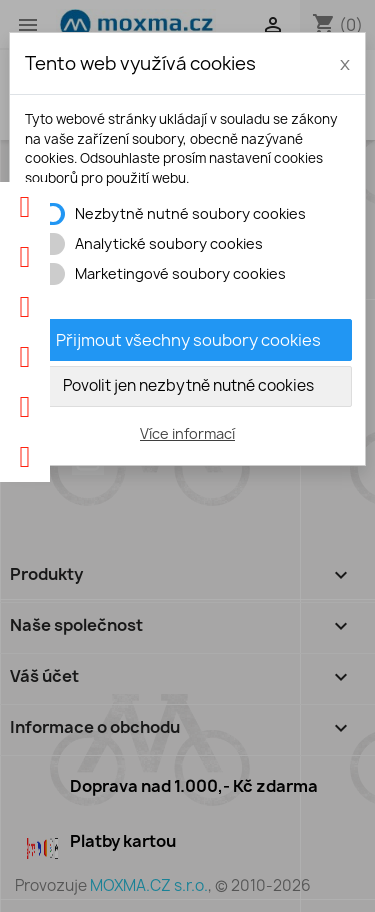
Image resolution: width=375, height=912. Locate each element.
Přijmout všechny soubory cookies (188, 340)
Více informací (187, 433)
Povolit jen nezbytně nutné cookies (188, 385)
